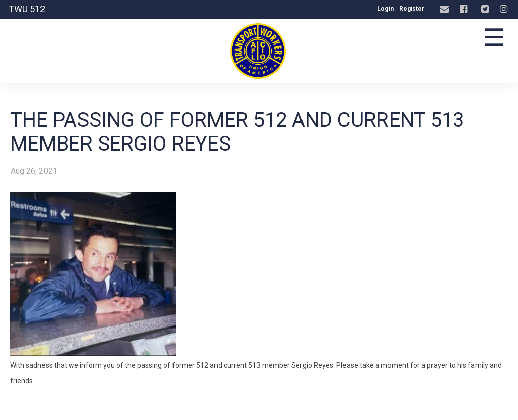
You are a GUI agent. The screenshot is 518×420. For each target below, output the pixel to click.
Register (412, 9)
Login (385, 9)
